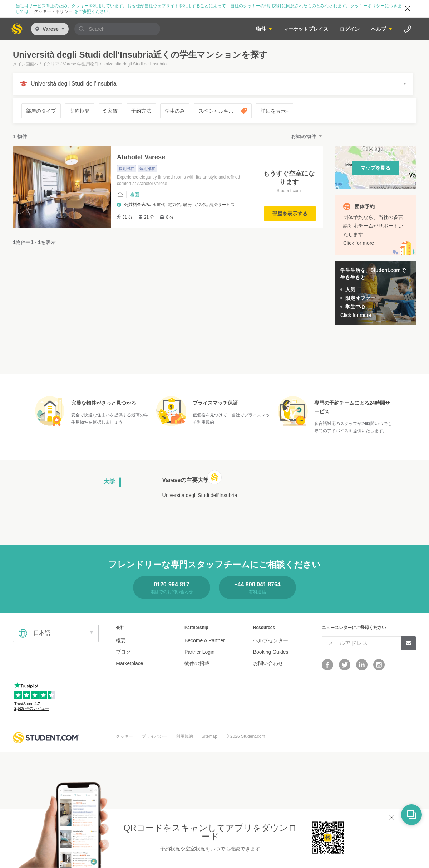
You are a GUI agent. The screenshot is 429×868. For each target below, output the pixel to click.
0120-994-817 (172, 584)
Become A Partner (205, 640)
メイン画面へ (26, 64)
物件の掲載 (197, 663)
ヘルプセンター (271, 640)
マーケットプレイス (306, 29)
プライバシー (154, 736)
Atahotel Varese (141, 157)
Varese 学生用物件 (81, 64)
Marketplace (129, 663)
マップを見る (375, 168)
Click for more (359, 243)
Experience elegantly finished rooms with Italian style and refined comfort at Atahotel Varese (178, 180)
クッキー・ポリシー (53, 11)
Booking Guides (271, 652)
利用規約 (206, 422)
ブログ (123, 652)
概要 (121, 640)
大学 (109, 481)
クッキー (124, 736)
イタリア (51, 64)
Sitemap (209, 736)
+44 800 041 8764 (257, 584)
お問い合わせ (268, 663)
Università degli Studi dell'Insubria (200, 495)
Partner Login (199, 652)
